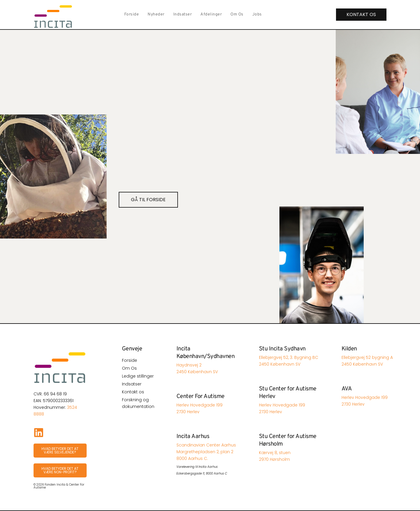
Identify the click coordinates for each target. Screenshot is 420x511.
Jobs (257, 14)
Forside (132, 14)
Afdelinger (211, 14)
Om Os (237, 14)
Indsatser (183, 14)
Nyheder (156, 14)
